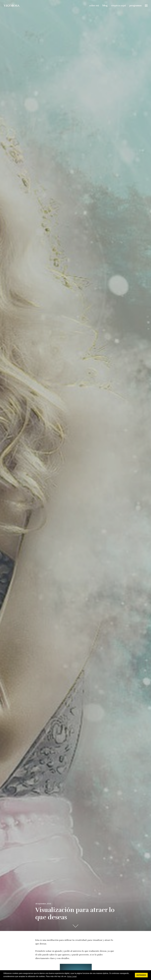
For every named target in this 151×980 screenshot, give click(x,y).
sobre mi (94, 5)
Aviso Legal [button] (72, 976)
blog (105, 5)
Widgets (146, 7)
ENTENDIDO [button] (141, 975)
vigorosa (11, 5)
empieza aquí (119, 5)
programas (136, 5)
